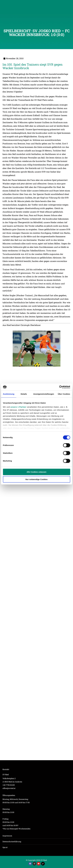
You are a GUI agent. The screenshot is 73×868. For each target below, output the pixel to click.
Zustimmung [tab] (9, 394)
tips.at (5, 847)
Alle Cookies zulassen (37, 472)
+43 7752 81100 (9, 785)
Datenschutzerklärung (12, 841)
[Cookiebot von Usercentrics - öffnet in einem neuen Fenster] (59, 387)
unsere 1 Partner (18, 407)
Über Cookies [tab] (64, 394)
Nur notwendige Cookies (37, 479)
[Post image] (36, 370)
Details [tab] (24, 394)
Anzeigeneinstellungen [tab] (44, 394)
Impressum (7, 836)
